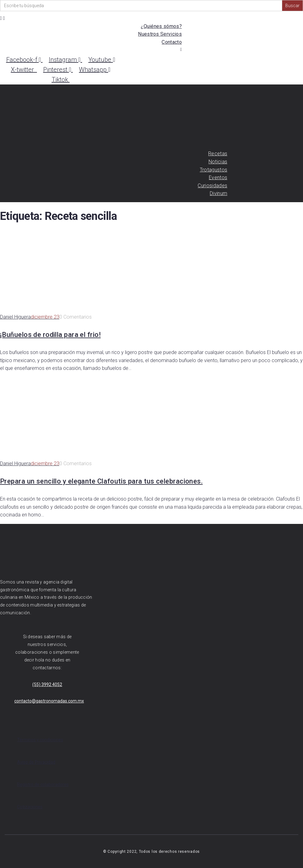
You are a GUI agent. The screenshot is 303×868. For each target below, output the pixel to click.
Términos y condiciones (40, 740)
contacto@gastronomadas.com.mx (49, 701)
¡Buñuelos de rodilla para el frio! (50, 335)
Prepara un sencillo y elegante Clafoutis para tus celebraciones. (101, 481)
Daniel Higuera (15, 317)
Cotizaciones (30, 807)
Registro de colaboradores (43, 784)
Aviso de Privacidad (36, 762)
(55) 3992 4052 (47, 684)
